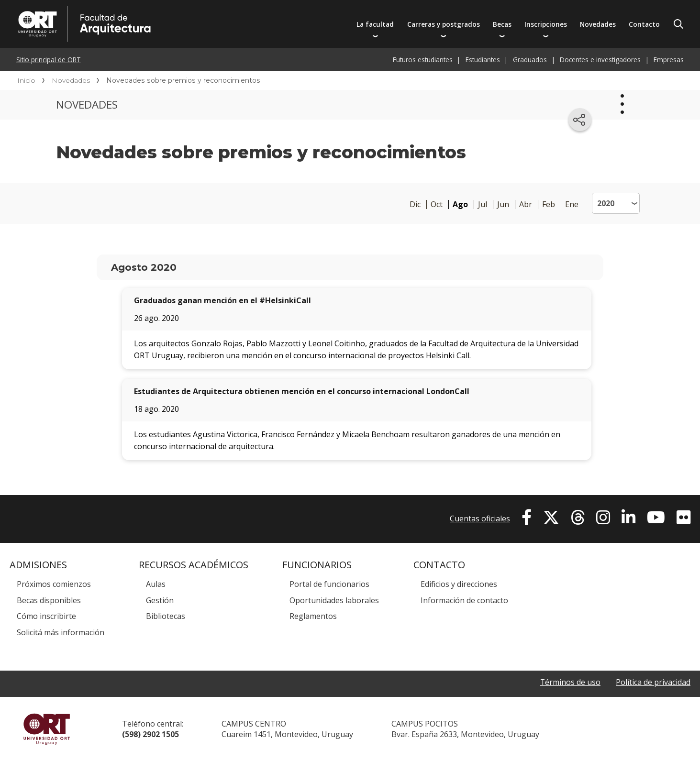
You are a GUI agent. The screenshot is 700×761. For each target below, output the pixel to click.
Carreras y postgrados (444, 24)
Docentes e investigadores (600, 60)
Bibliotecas (166, 616)
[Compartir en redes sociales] (580, 120)
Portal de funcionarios (329, 584)
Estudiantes (483, 60)
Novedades (598, 24)
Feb (549, 204)
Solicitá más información (61, 632)
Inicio (26, 80)
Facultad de (176, 11)
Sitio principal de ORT (49, 60)
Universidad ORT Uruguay (47, 729)
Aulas (156, 584)
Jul (483, 204)
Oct (437, 204)
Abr (526, 204)
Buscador (678, 24)
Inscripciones (546, 24)
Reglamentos (313, 616)
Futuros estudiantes (423, 60)
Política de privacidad (653, 682)
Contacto (644, 24)
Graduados (530, 60)
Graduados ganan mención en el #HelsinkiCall (222, 300)
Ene (572, 204)
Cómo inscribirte (46, 616)
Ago (460, 204)
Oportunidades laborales (334, 600)
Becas (502, 24)
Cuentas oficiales (480, 518)
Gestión (160, 600)
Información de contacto (464, 600)
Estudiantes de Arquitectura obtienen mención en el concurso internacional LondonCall (302, 391)
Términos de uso (570, 682)
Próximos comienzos (54, 584)
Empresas (669, 60)
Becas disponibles (49, 600)
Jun (503, 204)
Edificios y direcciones (459, 584)
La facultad (375, 24)
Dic (415, 204)
